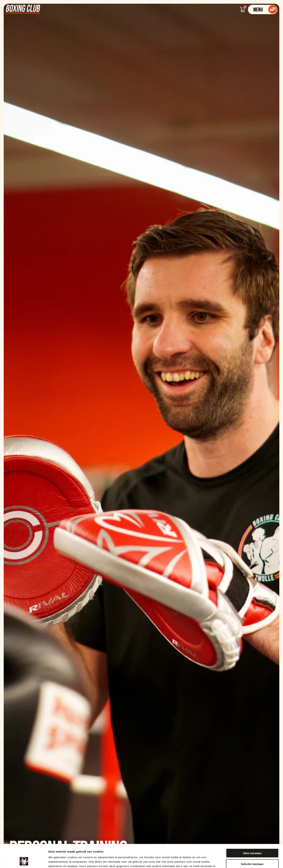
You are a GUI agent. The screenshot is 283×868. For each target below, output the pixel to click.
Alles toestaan (252, 831)
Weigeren (252, 853)
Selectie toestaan (252, 842)
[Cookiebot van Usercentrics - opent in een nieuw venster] (24, 861)
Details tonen (199, 861)
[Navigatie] (263, 9)
